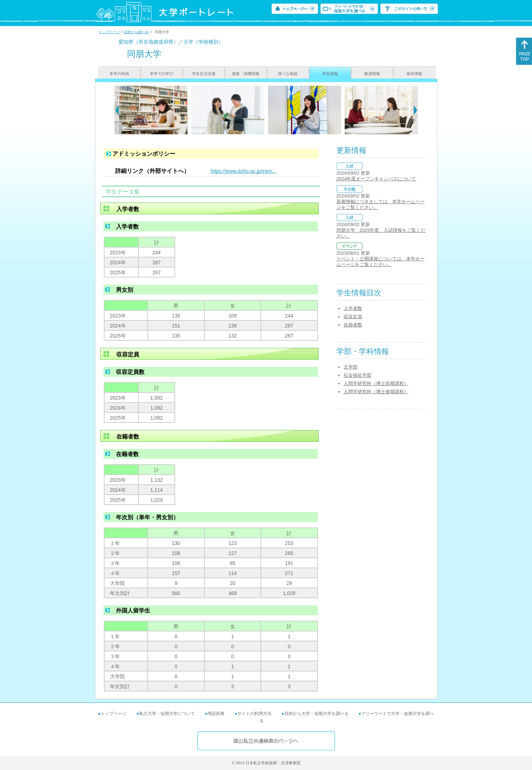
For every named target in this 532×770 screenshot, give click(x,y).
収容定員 (353, 317)
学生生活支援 (204, 74)
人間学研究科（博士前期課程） (376, 383)
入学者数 (353, 308)
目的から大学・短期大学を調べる (316, 714)
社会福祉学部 (358, 375)
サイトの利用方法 (254, 714)
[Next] (416, 110)
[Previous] (117, 110)
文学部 (351, 367)
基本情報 (414, 74)
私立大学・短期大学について (167, 714)
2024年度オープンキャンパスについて (376, 179)
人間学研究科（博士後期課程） (376, 392)
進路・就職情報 (246, 74)
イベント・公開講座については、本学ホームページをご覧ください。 (381, 262)
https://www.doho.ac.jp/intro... (244, 171)
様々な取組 (288, 74)
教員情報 (372, 74)
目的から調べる (136, 32)
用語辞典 (216, 714)
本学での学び (162, 74)
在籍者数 (353, 325)
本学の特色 (119, 74)
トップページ (109, 32)
